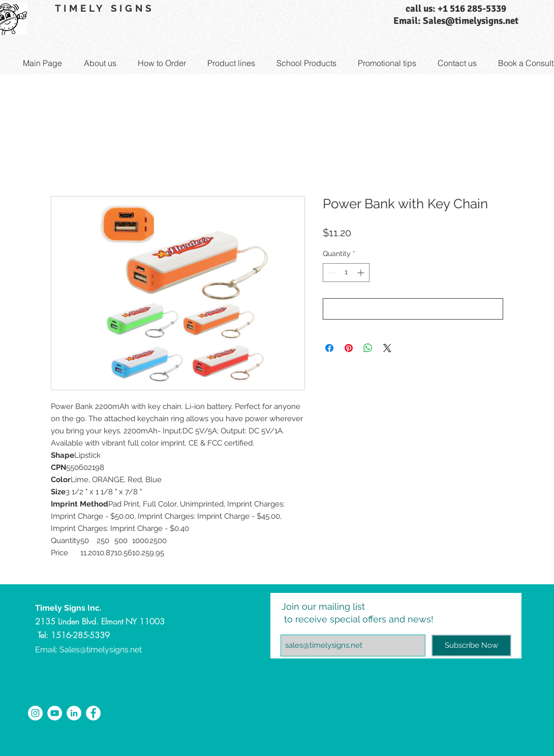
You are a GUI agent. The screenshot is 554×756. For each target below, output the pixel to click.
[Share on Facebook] (329, 348)
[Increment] (362, 273)
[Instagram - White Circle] (35, 713)
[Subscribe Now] (471, 645)
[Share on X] (387, 348)
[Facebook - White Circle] (93, 713)
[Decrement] (331, 273)
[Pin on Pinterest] (349, 348)
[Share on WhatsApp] (368, 348)
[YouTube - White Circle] (55, 713)
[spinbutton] (346, 273)
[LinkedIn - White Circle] (74, 713)
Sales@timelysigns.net (101, 650)
